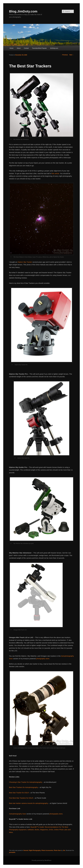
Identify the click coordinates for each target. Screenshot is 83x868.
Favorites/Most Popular (39, 48)
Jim (64, 850)
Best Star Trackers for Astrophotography (24, 787)
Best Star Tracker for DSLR (19, 793)
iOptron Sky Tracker (25, 262)
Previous (64, 55)
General (26, 850)
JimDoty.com (54, 48)
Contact (26, 48)
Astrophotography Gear (18, 814)
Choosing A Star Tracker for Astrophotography (26, 782)
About (19, 48)
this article (55, 173)
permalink (12, 852)
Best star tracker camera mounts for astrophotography (29, 803)
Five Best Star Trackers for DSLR (21, 798)
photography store (43, 659)
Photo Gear (57, 850)
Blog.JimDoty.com (23, 11)
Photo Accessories (47, 850)
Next (72, 55)
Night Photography (35, 850)
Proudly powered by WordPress (41, 860)
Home (12, 48)
